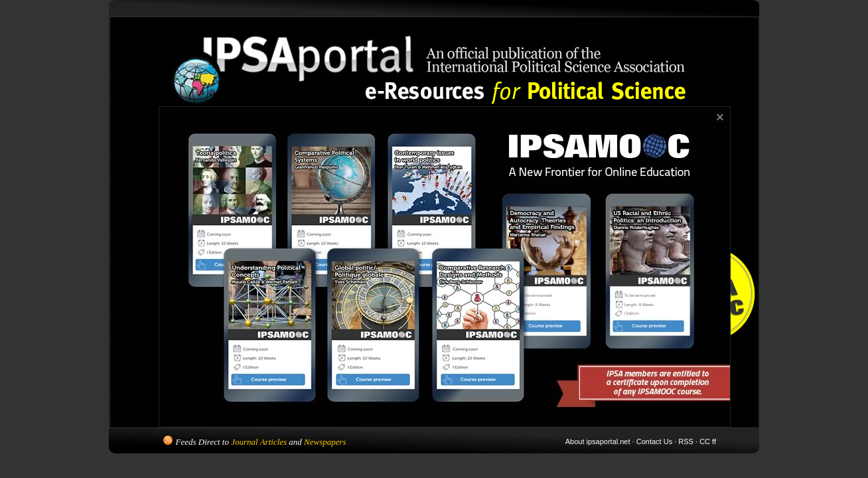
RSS (686, 441)
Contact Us (654, 441)
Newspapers (325, 442)
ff (714, 441)
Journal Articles (259, 442)
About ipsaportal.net (598, 441)
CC (705, 441)
